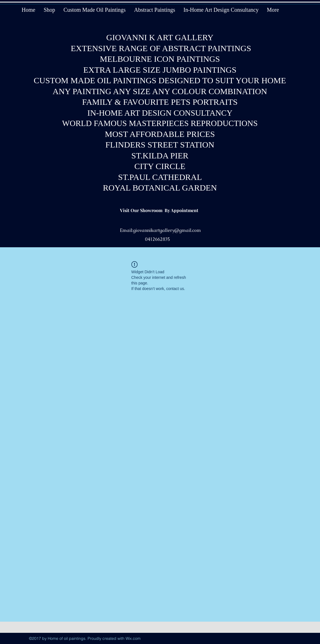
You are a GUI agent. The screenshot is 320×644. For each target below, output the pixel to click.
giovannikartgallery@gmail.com (167, 230)
